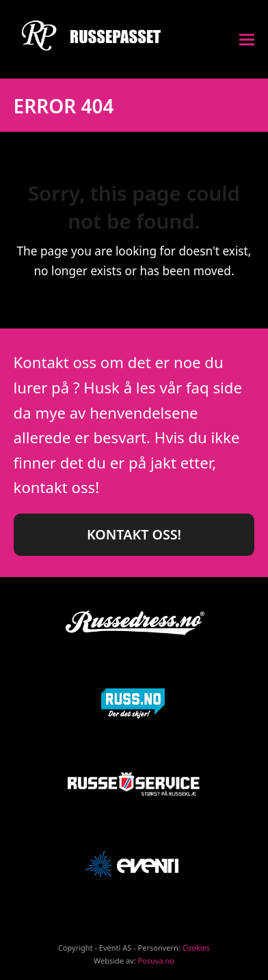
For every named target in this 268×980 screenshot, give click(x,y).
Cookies (196, 948)
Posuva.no (156, 961)
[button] (247, 39)
